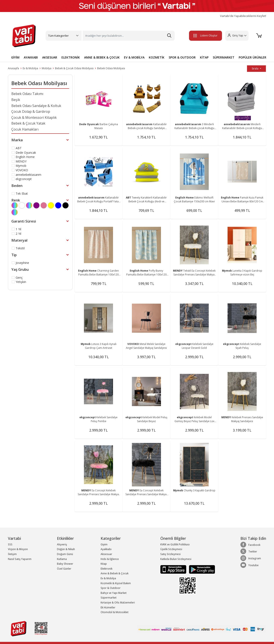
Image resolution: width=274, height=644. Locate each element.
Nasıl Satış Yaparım (20, 559)
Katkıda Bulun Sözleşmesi (176, 559)
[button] (237, 36)
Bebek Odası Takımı (27, 94)
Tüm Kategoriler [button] (58, 36)
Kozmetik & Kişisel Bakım (116, 583)
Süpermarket (109, 598)
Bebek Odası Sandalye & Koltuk (36, 106)
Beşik (16, 100)
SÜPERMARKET (224, 57)
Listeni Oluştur (205, 35)
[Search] (129, 36)
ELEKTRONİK (71, 57)
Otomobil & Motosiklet (115, 612)
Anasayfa (13, 68)
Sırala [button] (255, 68)
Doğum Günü (65, 554)
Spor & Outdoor (111, 588)
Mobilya (47, 68)
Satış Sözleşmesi (171, 554)
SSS (10, 544)
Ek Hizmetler (108, 607)
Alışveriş (62, 544)
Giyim (104, 544)
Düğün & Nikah (66, 549)
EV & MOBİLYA (134, 57)
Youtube (249, 565)
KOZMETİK (157, 57)
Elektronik (106, 569)
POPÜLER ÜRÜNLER (252, 57)
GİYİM (15, 57)
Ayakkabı (106, 549)
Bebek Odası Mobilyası (111, 68)
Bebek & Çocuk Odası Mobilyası (74, 68)
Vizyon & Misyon (18, 549)
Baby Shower (65, 564)
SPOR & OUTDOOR (182, 57)
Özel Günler (64, 569)
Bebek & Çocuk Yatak (28, 123)
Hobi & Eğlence (110, 559)
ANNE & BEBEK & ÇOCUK (102, 57)
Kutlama (62, 559)
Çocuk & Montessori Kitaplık (34, 117)
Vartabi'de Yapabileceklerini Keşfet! (243, 16)
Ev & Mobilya (30, 68)
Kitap (104, 564)
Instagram (251, 558)
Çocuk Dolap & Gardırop (31, 111)
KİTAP (204, 57)
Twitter (249, 551)
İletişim (12, 554)
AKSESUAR (50, 57)
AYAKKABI (31, 57)
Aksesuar (106, 554)
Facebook (250, 545)
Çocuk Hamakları (25, 129)
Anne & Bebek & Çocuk (115, 573)
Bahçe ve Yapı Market (114, 593)
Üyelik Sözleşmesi (171, 549)
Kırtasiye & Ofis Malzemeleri (118, 603)
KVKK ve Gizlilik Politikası (175, 544)
